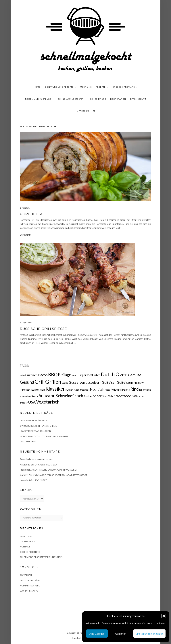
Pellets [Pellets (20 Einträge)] (126, 390)
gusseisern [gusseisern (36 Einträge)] (93, 382)
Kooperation (118, 99)
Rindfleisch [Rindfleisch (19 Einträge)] (145, 390)
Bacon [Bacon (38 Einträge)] (43, 375)
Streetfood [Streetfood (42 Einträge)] (122, 396)
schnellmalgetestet (72, 99)
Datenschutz (138, 99)
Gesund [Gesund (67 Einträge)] (27, 382)
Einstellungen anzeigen (149, 634)
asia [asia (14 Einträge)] (22, 375)
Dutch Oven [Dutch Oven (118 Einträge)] (114, 374)
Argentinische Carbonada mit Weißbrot (54, 470)
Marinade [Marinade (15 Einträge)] (85, 390)
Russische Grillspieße (43, 329)
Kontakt (25, 547)
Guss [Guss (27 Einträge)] (65, 382)
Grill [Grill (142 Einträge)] (40, 382)
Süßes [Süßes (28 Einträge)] (136, 396)
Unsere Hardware (125, 87)
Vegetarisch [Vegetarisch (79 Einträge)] (48, 402)
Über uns (86, 87)
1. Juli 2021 (25, 208)
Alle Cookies (97, 634)
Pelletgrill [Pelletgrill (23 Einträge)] (116, 389)
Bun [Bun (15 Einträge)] (74, 375)
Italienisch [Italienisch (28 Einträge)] (38, 389)
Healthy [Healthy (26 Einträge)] (139, 383)
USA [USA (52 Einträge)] (32, 402)
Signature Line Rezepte (60, 87)
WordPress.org (29, 591)
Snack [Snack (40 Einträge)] (97, 396)
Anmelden (26, 575)
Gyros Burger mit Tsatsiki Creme (38, 426)
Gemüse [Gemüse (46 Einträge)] (135, 375)
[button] (164, 616)
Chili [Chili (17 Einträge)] (89, 375)
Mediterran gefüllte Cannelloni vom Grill (45, 436)
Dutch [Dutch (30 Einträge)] (96, 375)
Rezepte (102, 87)
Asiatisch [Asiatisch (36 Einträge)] (31, 375)
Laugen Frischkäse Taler (34, 421)
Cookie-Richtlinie (30, 552)
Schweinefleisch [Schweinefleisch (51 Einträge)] (70, 396)
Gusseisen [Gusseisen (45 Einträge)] (77, 382)
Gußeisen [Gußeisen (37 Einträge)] (109, 382)
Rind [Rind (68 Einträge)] (135, 389)
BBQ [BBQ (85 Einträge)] (53, 374)
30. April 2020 (26, 323)
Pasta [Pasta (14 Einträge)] (107, 390)
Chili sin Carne (28, 441)
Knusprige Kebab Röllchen (35, 431)
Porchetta (31, 214)
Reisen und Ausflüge (40, 99)
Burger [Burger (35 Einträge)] (81, 375)
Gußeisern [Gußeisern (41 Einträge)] (125, 382)
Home (37, 87)
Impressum (82, 111)
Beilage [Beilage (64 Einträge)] (65, 375)
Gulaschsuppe (39, 480)
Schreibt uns (98, 99)
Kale (74, 638)
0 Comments (25, 235)
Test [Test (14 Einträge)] (142, 396)
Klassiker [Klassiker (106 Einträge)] (55, 389)
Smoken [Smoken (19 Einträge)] (88, 396)
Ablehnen (121, 634)
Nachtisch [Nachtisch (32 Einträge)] (97, 389)
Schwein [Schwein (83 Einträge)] (47, 395)
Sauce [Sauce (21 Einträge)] (35, 396)
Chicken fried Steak (42, 459)
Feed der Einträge (30, 580)
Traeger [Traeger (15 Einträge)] (24, 403)
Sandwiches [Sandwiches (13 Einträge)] (25, 396)
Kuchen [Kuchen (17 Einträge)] (69, 390)
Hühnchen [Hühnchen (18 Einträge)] (25, 390)
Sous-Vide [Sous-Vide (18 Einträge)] (108, 396)
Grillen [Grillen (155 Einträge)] (53, 382)
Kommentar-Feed (30, 586)
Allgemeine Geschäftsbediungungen (42, 557)
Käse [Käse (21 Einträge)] (77, 390)
